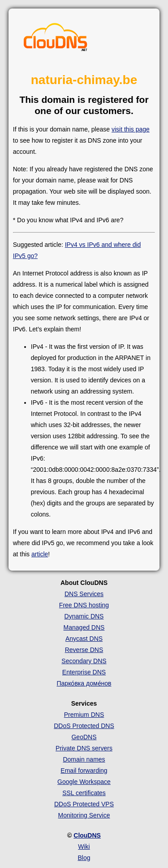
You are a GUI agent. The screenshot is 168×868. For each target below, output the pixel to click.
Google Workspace (84, 782)
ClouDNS (87, 835)
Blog (84, 858)
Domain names (84, 759)
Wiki (84, 847)
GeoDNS (84, 737)
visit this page (131, 129)
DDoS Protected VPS (84, 804)
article (40, 554)
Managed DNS (84, 627)
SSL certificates (84, 793)
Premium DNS (84, 715)
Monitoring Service (84, 815)
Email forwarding (84, 771)
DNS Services (84, 594)
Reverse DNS (84, 650)
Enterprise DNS (84, 672)
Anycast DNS (84, 639)
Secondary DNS (84, 661)
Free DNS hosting (84, 605)
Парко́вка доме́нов (84, 683)
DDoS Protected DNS (84, 726)
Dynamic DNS (84, 616)
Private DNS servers (84, 748)
